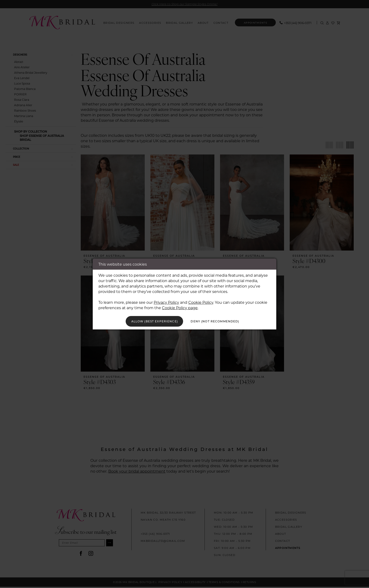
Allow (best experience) (150, 321)
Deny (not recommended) (220, 321)
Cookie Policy (201, 301)
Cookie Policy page (180, 307)
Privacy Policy (166, 301)
